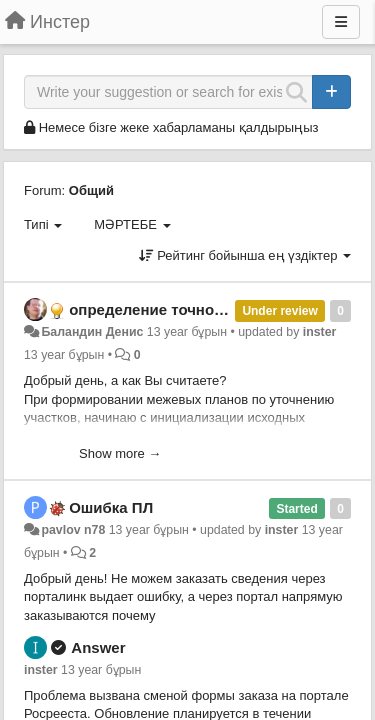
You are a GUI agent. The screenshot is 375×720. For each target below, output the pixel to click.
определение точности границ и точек (210, 309)
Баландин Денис (92, 332)
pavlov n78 (73, 530)
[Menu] (341, 22)
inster (320, 332)
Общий (91, 190)
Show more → (120, 453)
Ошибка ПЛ (111, 507)
